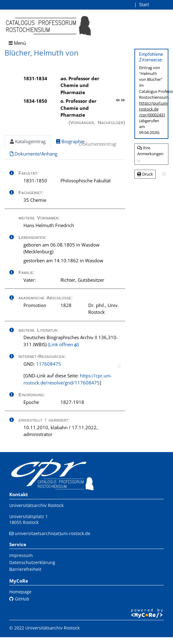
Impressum (21, 555)
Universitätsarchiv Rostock (36, 505)
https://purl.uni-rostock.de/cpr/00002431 (154, 109)
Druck (145, 174)
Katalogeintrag (28, 141)
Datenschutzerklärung (32, 562)
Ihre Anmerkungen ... (150, 154)
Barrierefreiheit (25, 569)
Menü (17, 43)
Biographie (70, 141)
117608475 (49, 364)
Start (144, 4)
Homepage (20, 592)
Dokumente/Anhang (34, 154)
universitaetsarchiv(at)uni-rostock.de (53, 533)
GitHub (19, 599)
